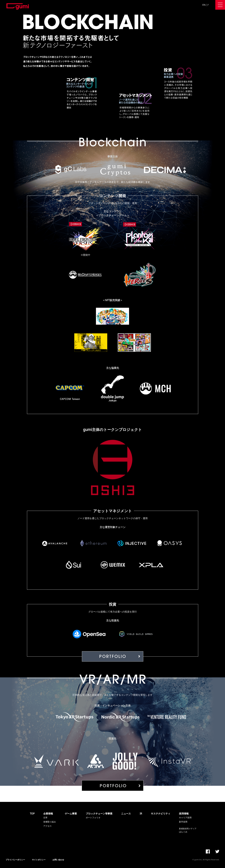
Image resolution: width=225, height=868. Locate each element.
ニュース (126, 813)
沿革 (45, 818)
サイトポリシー (39, 860)
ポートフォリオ (93, 818)
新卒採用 (183, 822)
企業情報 (48, 813)
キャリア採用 (185, 818)
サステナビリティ (161, 813)
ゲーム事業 (71, 813)
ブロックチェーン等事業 (99, 813)
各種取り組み (50, 822)
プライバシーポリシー (15, 860)
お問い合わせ (58, 860)
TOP (32, 813)
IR (141, 813)
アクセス (47, 826)
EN (204, 5)
